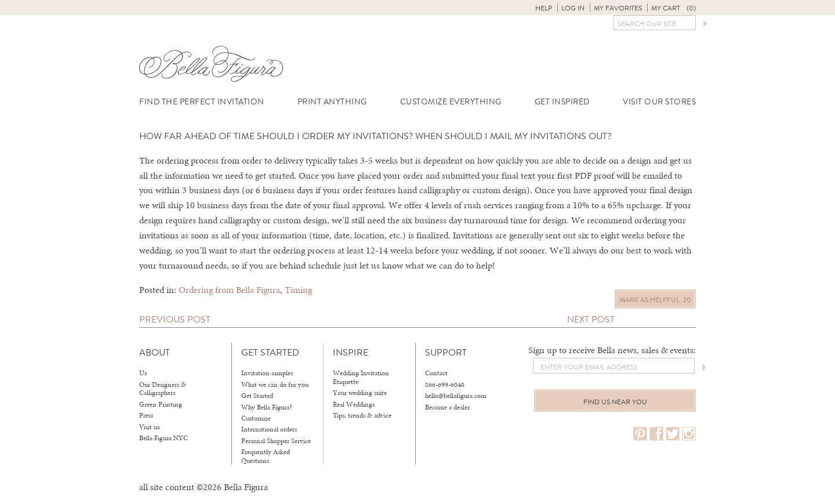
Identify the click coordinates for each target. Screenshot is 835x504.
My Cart (674, 8)
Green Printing (161, 404)
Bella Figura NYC (164, 438)
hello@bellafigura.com (456, 396)
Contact (436, 373)
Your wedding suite (360, 393)
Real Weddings (354, 404)
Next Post (591, 319)
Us (143, 373)
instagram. (689, 434)
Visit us (149, 427)
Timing (298, 290)
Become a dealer (447, 407)
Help (544, 8)
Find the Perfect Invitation (202, 102)
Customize (256, 418)
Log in (573, 8)
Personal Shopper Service (276, 441)
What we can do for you (275, 385)
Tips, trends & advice (362, 415)
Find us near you (615, 402)
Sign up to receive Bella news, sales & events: (612, 350)
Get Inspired (562, 102)
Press (146, 415)
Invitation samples (267, 373)
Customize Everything (451, 102)
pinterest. (640, 434)
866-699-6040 (445, 385)
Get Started (257, 396)
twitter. (673, 434)
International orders (269, 429)
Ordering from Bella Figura (229, 290)
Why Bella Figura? (267, 407)
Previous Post (175, 319)
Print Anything (332, 102)
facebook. (656, 434)
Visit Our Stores (659, 102)
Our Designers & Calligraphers (163, 389)
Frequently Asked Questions (266, 456)
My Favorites (618, 8)
